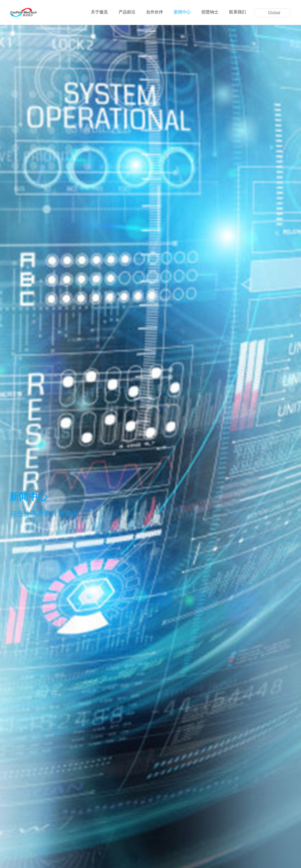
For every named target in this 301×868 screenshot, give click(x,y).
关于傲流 (99, 12)
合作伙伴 (155, 12)
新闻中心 (182, 12)
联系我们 (238, 12)
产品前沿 (127, 12)
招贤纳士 (210, 12)
